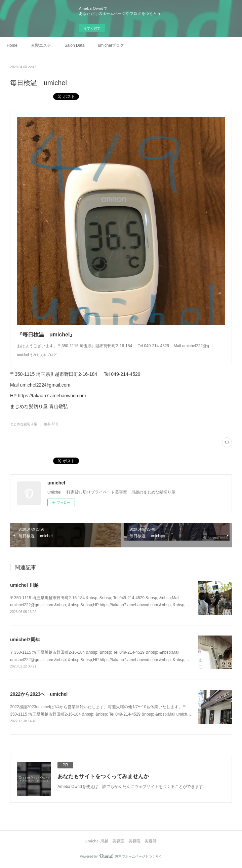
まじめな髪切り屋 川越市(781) (34, 424)
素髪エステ (41, 45)
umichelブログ (111, 45)
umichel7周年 (25, 640)
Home (12, 45)
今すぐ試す (92, 28)
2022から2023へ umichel (39, 694)
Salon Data (74, 45)
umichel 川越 (24, 585)
